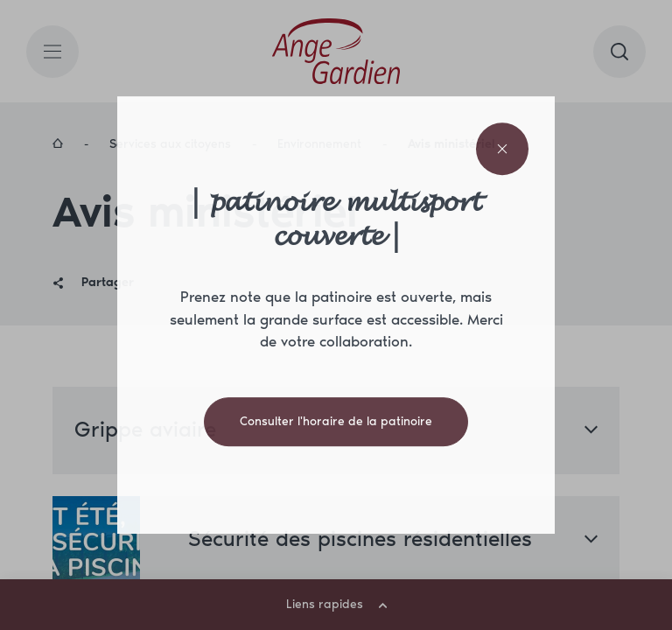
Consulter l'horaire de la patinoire (336, 421)
